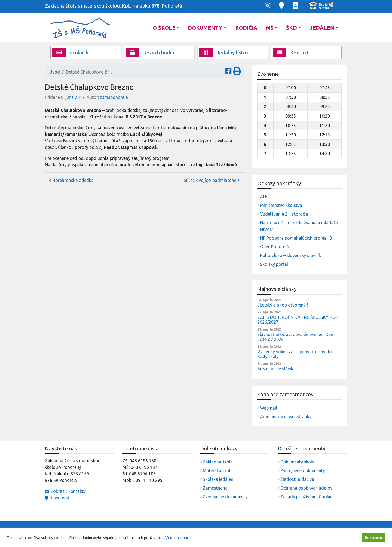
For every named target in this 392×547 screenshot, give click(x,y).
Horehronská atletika (71, 180)
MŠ (270, 28)
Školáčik (70, 52)
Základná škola (218, 462)
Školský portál (274, 264)
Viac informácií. (178, 538)
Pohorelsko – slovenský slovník (290, 255)
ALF (264, 197)
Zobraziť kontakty (65, 491)
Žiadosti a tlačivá (297, 479)
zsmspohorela (114, 97)
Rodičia (246, 28)
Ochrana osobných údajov (306, 488)
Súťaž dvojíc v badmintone (212, 180)
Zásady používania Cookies (307, 497)
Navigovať (57, 498)
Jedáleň (322, 28)
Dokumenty (205, 28)
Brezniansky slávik (275, 369)
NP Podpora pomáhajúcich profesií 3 (296, 238)
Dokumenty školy (297, 462)
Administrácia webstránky (286, 417)
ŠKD (292, 28)
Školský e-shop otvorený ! (283, 305)
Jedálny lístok (224, 52)
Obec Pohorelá (274, 247)
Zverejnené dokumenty (225, 497)
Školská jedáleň (218, 479)
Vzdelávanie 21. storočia (284, 214)
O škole (164, 28)
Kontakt (291, 52)
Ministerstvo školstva (281, 205)
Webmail (269, 408)
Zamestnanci (216, 488)
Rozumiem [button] (373, 537)
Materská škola (218, 470)
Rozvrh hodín (150, 52)
